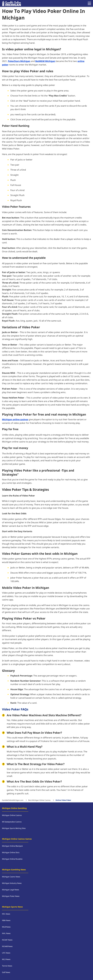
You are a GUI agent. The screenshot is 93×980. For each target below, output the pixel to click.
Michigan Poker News (11, 896)
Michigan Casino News (11, 877)
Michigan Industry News (12, 883)
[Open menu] (89, 3)
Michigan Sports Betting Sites (14, 828)
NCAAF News (7, 940)
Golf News (6, 972)
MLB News (6, 927)
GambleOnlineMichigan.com (13, 800)
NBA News (6, 920)
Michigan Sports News (12, 907)
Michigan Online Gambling (14, 808)
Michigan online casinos (15, 420)
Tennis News (7, 966)
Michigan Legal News (11, 890)
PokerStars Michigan (19, 61)
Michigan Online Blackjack (12, 846)
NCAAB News (7, 946)
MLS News (6, 959)
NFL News (6, 914)
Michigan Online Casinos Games (17, 839)
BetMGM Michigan (45, 61)
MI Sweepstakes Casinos (12, 822)
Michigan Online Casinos (12, 815)
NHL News (6, 933)
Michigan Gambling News (14, 870)
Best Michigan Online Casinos (39, 800)
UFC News (6, 953)
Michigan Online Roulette (12, 859)
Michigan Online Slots (11, 853)
